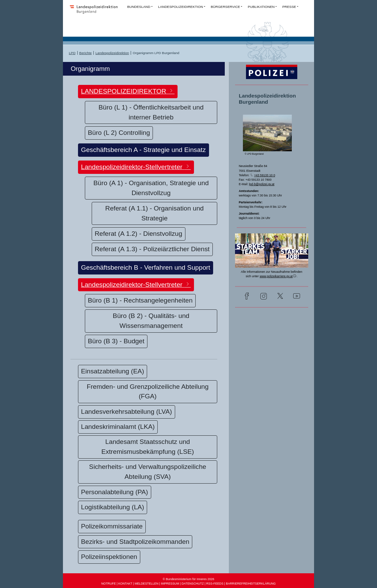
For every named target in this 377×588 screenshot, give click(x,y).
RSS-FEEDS (215, 584)
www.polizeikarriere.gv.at (276, 276)
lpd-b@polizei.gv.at (262, 184)
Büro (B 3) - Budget (116, 341)
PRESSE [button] (289, 7)
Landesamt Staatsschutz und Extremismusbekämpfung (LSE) (148, 447)
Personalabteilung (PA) (115, 492)
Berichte (86, 53)
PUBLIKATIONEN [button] (261, 7)
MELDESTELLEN (147, 584)
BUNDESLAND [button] (139, 7)
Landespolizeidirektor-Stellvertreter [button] (136, 167)
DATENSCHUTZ (193, 584)
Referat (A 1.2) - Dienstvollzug (139, 234)
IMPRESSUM (170, 584)
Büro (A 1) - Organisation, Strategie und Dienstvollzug (151, 188)
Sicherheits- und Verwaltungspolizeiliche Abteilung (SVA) (147, 472)
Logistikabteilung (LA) (113, 507)
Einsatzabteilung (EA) (113, 371)
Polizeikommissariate (112, 526)
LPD (72, 53)
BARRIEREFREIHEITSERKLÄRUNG (251, 584)
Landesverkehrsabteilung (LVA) (127, 412)
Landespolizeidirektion (112, 53)
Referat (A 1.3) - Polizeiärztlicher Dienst (152, 249)
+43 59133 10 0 (265, 175)
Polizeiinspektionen (109, 557)
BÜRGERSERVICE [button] (225, 7)
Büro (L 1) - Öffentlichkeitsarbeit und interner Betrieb (151, 112)
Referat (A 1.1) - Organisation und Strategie (155, 213)
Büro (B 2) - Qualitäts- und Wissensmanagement (151, 321)
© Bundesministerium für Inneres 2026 (188, 579)
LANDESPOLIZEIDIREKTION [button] (181, 7)
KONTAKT (125, 584)
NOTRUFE (109, 584)
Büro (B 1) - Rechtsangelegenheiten (140, 300)
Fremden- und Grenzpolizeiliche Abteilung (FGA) (147, 392)
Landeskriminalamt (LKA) (118, 427)
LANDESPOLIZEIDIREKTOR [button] (128, 91)
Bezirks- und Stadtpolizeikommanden (135, 542)
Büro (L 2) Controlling (119, 133)
